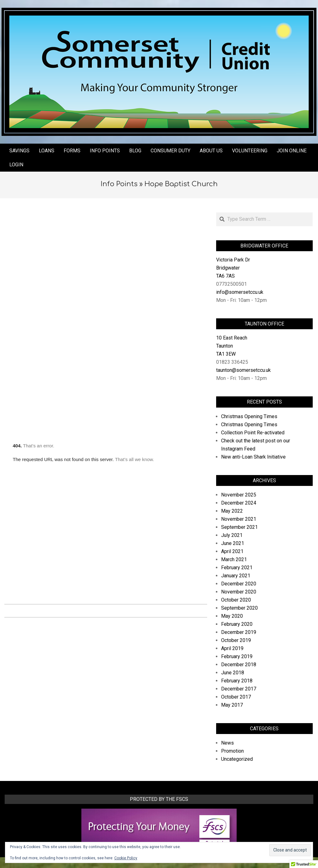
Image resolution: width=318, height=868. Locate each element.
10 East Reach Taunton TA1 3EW (232, 346)
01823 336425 (232, 362)
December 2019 (239, 632)
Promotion (232, 751)
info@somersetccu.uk (240, 292)
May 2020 (232, 616)
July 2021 (232, 535)
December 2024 (239, 503)
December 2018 (239, 665)
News (227, 743)
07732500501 (232, 284)
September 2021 (239, 527)
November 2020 (239, 592)
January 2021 (236, 576)
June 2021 (233, 543)
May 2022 (232, 511)
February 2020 (237, 624)
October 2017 (236, 697)
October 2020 (236, 600)
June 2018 (233, 673)
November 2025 (239, 495)
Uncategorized (237, 759)
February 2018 (237, 681)
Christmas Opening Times (249, 416)
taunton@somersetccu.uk (243, 370)
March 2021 (234, 559)
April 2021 (232, 551)
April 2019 (232, 648)
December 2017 (239, 689)
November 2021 (239, 519)
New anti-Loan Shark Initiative (253, 457)
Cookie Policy (126, 858)
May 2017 (232, 705)
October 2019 (236, 640)
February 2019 (237, 656)
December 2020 (239, 584)
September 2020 (239, 608)
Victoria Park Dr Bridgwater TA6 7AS (233, 268)
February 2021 (237, 568)
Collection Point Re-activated (253, 433)
